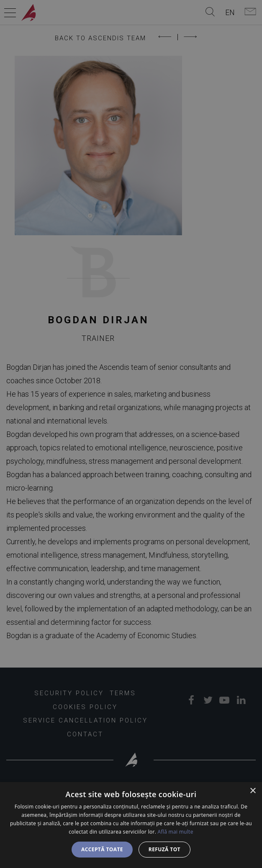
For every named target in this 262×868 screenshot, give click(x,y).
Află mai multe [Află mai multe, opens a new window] (176, 832)
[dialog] (131, 825)
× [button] (253, 791)
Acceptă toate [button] (102, 849)
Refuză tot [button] (164, 849)
